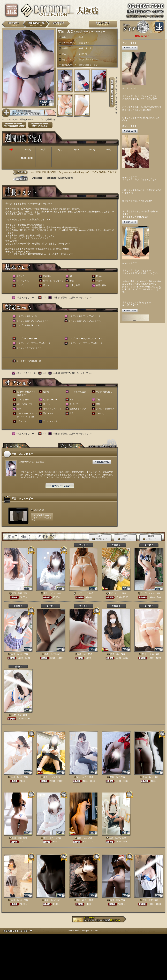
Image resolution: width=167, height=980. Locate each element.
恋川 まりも (148, 654)
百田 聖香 (17, 593)
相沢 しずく (115, 593)
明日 (126, 538)
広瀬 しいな (115, 838)
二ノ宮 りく (82, 593)
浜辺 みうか (17, 654)
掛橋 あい (82, 654)
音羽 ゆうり (50, 593)
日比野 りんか (148, 593)
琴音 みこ (115, 777)
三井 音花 (17, 715)
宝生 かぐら (82, 777)
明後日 (151, 538)
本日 (100, 538)
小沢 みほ (50, 654)
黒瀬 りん (115, 654)
